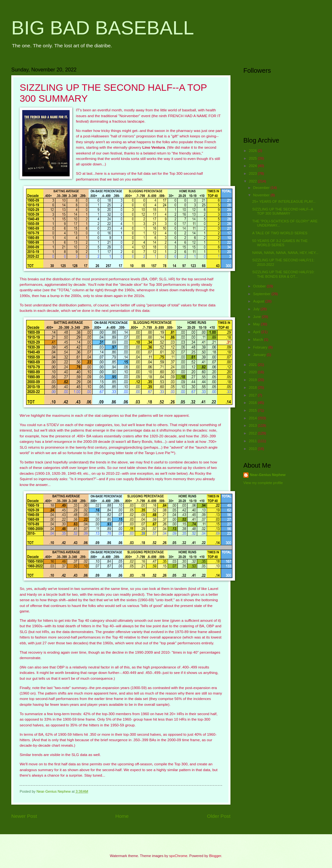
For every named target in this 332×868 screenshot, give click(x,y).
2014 (253, 418)
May (257, 324)
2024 (253, 166)
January (260, 355)
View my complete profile (263, 483)
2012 (253, 433)
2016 (253, 403)
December (262, 188)
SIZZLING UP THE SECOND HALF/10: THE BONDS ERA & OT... (283, 274)
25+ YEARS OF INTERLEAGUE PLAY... (284, 201)
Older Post (219, 816)
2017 (253, 395)
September (262, 294)
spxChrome (178, 856)
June (257, 317)
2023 (253, 173)
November (262, 195)
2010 (253, 449)
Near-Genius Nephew (268, 475)
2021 (253, 365)
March (259, 340)
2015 (253, 410)
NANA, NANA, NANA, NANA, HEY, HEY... (285, 253)
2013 (253, 425)
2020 (253, 372)
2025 (253, 158)
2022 (253, 181)
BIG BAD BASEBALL (103, 28)
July (257, 309)
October (260, 286)
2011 (253, 441)
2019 (253, 380)
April (257, 332)
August (259, 301)
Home (122, 816)
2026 (253, 151)
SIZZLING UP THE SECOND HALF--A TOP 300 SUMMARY (283, 211)
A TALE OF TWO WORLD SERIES (280, 233)
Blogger (215, 856)
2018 (253, 387)
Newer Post (24, 816)
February (261, 347)
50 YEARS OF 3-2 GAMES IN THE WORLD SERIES (280, 243)
